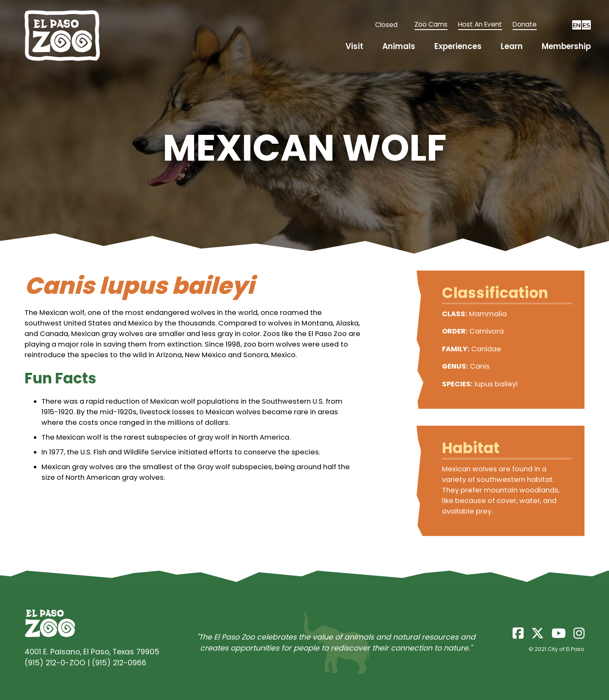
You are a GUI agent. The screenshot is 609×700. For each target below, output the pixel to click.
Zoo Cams (431, 24)
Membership (566, 46)
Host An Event (480, 24)
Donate (525, 24)
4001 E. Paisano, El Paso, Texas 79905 (92, 652)
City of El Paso (566, 649)
